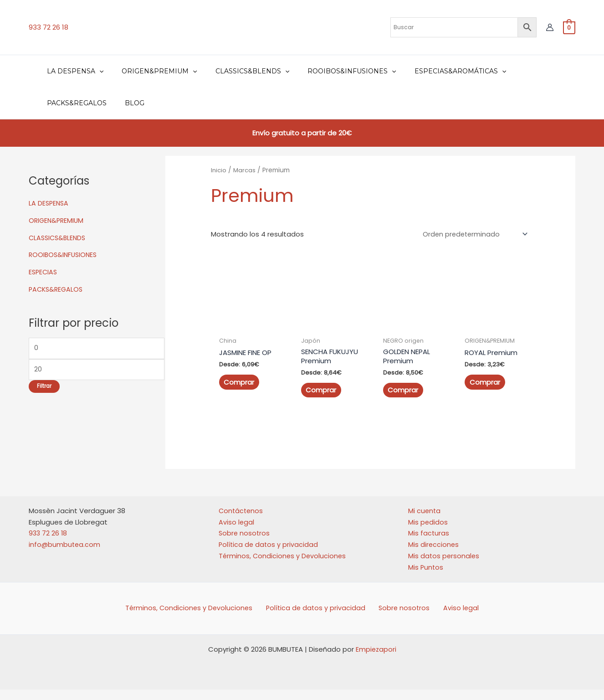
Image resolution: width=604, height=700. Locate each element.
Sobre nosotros (245, 543)
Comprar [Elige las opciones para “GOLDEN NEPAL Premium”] (403, 391)
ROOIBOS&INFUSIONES (64, 255)
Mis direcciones (434, 554)
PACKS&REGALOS (57, 289)
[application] (97, 71)
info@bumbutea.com (65, 554)
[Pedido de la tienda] (474, 235)
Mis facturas (429, 543)
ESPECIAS (44, 272)
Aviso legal (237, 532)
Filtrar (44, 388)
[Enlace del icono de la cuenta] (550, 27)
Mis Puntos (426, 577)
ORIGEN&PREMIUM (57, 220)
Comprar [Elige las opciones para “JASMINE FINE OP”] (239, 383)
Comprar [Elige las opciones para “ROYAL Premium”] (485, 383)
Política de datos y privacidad (269, 554)
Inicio (219, 170)
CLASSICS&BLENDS (59, 238)
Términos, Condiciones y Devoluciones (283, 565)
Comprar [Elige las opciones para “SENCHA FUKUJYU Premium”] (321, 400)
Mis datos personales (444, 565)
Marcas (246, 170)
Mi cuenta (425, 520)
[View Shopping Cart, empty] (569, 27)
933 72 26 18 (49, 27)
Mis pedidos (428, 532)
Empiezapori (376, 660)
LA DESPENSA (49, 203)
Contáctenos (242, 520)
